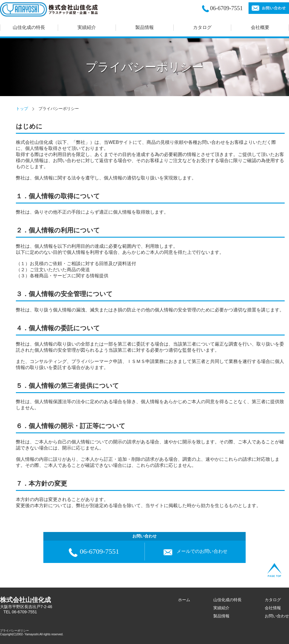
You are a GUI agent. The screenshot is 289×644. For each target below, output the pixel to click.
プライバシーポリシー (14, 631)
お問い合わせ (277, 616)
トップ (22, 109)
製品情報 (221, 616)
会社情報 (273, 608)
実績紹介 (221, 608)
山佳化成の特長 (227, 600)
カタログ (202, 27)
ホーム (184, 600)
